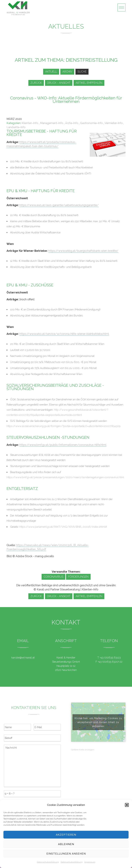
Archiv (67, 72)
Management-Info (52, 123)
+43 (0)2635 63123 (110, 658)
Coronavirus (53, 577)
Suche (82, 72)
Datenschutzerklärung (48, 862)
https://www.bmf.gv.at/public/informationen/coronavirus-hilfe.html (63, 445)
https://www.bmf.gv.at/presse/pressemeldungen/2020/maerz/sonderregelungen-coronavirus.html (65, 477)
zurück (36, 83)
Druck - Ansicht (59, 83)
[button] (127, 805)
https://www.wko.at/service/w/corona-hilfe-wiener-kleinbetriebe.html (64, 334)
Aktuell (51, 72)
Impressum (90, 862)
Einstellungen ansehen (66, 854)
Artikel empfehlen (89, 83)
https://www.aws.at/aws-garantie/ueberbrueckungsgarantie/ (59, 205)
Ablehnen (66, 844)
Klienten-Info (30, 123)
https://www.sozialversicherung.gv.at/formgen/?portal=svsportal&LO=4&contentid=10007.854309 (64, 426)
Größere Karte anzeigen (83, 750)
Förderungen (78, 577)
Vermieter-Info (114, 123)
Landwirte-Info (16, 127)
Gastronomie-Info (91, 123)
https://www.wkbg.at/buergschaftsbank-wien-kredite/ (83, 251)
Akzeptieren (66, 835)
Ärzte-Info (72, 123)
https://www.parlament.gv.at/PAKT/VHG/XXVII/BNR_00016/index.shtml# (63, 527)
